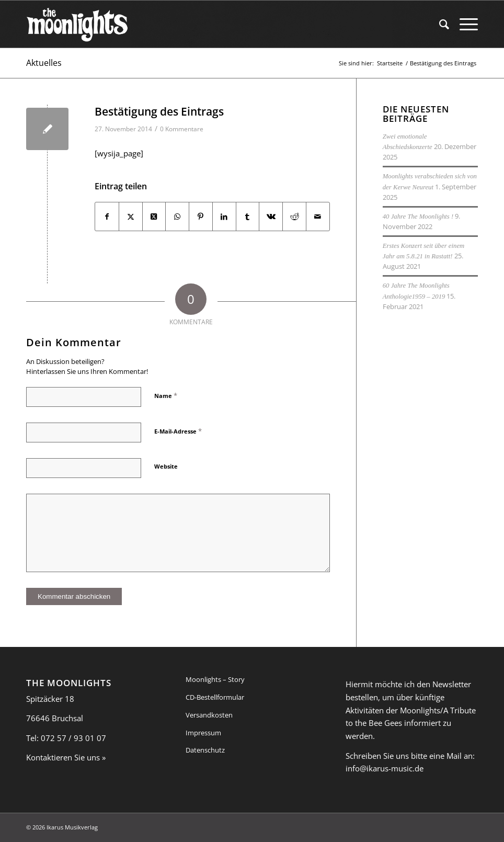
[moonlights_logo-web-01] (77, 24)
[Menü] (463, 24)
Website (166, 466)
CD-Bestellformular (215, 697)
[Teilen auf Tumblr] (248, 217)
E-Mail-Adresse (178, 431)
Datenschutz (205, 750)
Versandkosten (209, 715)
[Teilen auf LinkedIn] (224, 217)
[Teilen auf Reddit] (294, 217)
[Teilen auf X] (131, 217)
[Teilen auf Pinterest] (201, 217)
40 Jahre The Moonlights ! (418, 217)
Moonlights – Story (215, 679)
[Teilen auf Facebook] (107, 217)
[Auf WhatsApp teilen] (177, 217)
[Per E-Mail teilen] (318, 217)
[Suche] (439, 24)
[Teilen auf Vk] (271, 217)
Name (166, 395)
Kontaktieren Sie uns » (66, 757)
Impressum (203, 733)
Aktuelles (44, 63)
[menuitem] (439, 24)
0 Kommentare (182, 129)
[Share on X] (154, 217)
